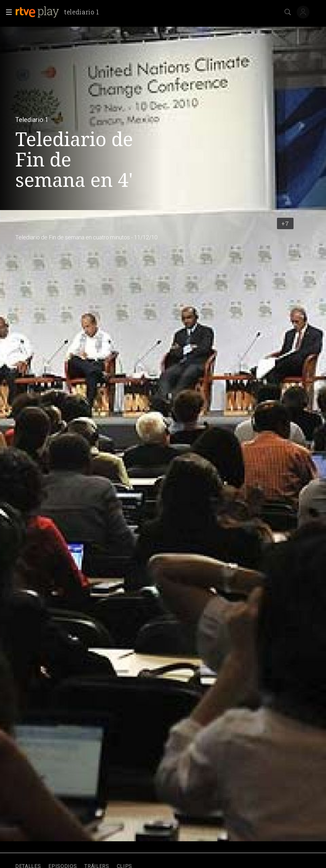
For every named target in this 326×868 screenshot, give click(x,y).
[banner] (60, 12)
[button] (7, 12)
